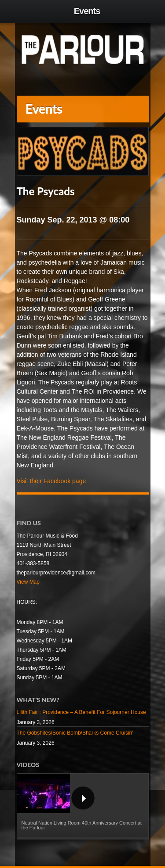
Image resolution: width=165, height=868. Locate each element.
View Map (28, 582)
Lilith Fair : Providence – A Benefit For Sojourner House (81, 712)
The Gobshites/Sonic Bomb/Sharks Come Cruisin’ (75, 733)
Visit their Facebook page (51, 481)
